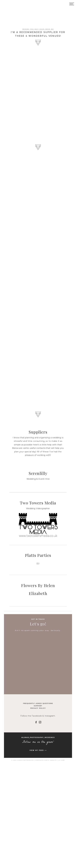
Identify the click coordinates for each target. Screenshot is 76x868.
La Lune (61, 760)
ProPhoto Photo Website (46, 760)
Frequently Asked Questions (38, 703)
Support (38, 706)
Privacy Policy (38, 708)
